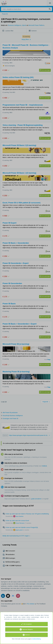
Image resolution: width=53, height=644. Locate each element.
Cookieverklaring (36, 639)
